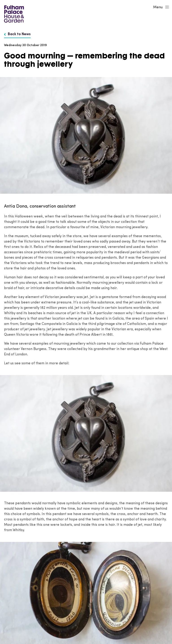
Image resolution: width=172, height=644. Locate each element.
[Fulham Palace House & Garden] (13, 13)
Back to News (17, 34)
